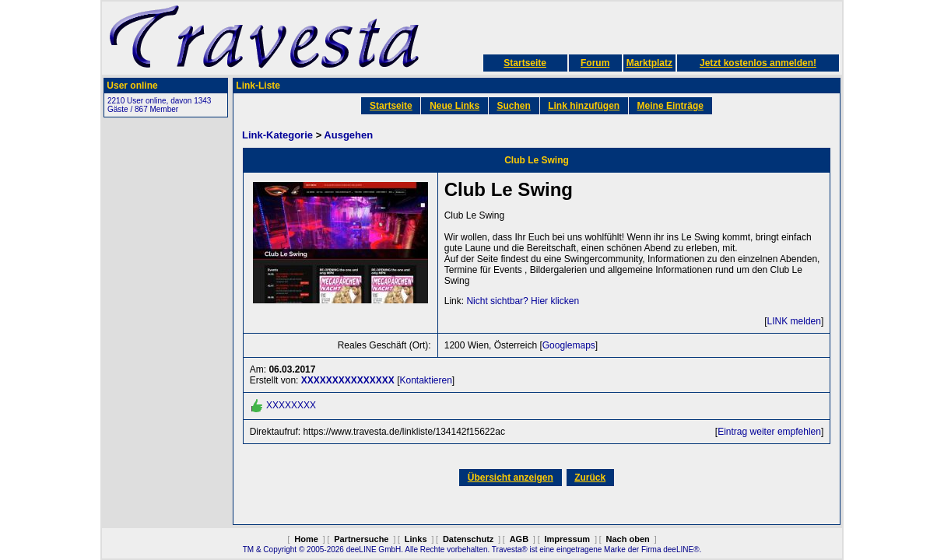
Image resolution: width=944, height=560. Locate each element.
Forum (595, 63)
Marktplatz (649, 63)
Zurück (590, 478)
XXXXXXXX (291, 405)
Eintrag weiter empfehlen (769, 432)
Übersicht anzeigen (511, 478)
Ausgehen (348, 135)
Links (416, 539)
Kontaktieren (425, 380)
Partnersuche (361, 539)
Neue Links (454, 106)
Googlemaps (569, 345)
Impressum (567, 539)
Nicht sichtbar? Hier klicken (523, 301)
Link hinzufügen (584, 106)
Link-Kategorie (277, 135)
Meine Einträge (670, 106)
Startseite (525, 63)
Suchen (514, 106)
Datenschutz (468, 539)
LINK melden (794, 321)
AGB (519, 539)
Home (306, 539)
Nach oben (628, 539)
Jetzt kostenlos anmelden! (758, 63)
